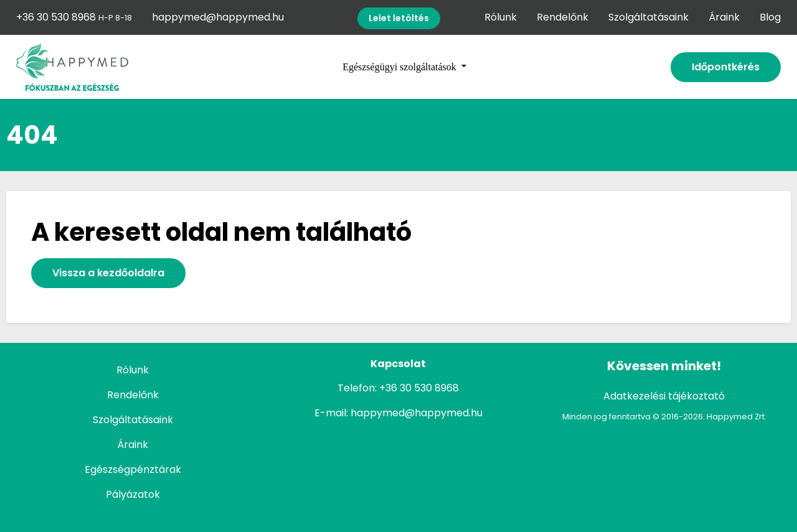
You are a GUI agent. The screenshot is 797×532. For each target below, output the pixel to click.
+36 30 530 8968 (74, 17)
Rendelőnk (563, 17)
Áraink (724, 17)
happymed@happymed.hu (218, 17)
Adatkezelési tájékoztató (664, 396)
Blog (770, 17)
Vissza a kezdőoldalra (108, 273)
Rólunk (501, 17)
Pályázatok (133, 494)
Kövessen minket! (664, 366)
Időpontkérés (726, 67)
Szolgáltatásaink (648, 17)
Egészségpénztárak (133, 469)
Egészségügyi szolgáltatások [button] (401, 67)
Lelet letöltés (399, 18)
